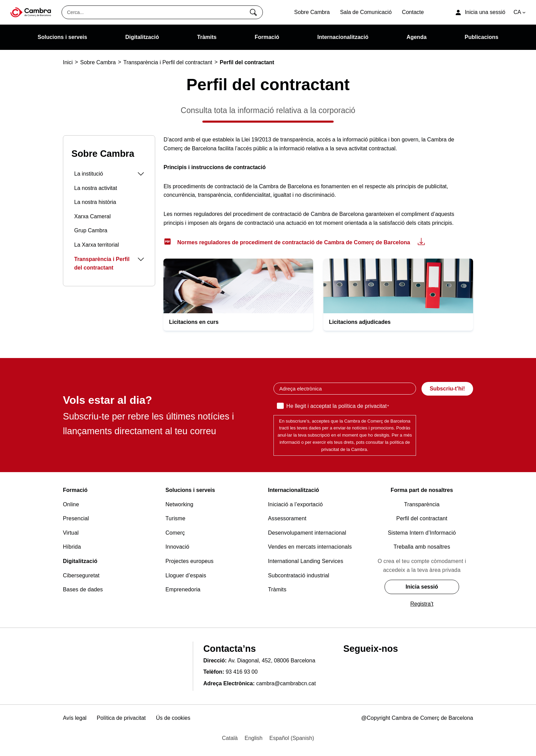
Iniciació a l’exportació (295, 504)
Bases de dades (83, 589)
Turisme (175, 518)
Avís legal (75, 718)
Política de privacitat (121, 718)
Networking (179, 504)
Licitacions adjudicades (360, 322)
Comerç (175, 533)
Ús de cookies (173, 718)
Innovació (177, 547)
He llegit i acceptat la (338, 407)
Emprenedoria (183, 589)
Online (71, 504)
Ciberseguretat (81, 575)
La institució (109, 174)
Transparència (422, 504)
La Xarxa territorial (97, 245)
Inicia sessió (422, 587)
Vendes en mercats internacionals (310, 547)
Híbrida (72, 547)
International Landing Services (306, 561)
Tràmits (277, 589)
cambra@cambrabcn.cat (286, 683)
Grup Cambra (91, 230)
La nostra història (95, 202)
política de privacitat (363, 406)
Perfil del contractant (422, 518)
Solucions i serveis (190, 490)
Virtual (71, 533)
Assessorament (287, 518)
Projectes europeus (190, 561)
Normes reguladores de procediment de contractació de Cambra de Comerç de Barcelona (293, 242)
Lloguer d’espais (186, 575)
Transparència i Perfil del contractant (109, 264)
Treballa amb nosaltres (422, 547)
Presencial (76, 518)
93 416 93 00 (242, 672)
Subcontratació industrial (299, 575)
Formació (75, 490)
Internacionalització (293, 490)
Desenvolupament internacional (307, 533)
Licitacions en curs (194, 322)
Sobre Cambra (103, 154)
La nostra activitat (96, 188)
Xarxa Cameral (92, 216)
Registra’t (422, 604)
